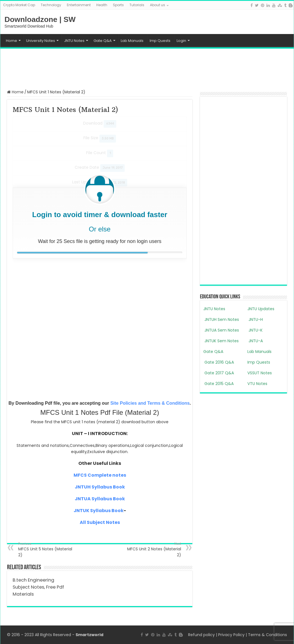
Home (12, 41)
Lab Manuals (132, 41)
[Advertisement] (147, 68)
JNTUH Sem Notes (221, 319)
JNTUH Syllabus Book (100, 487)
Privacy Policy (231, 635)
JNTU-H (255, 319)
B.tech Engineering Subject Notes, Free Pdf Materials (38, 587)
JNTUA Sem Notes (221, 330)
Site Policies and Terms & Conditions (150, 403)
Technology (51, 5)
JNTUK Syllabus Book (99, 511)
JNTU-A (255, 341)
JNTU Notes (74, 41)
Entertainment (79, 5)
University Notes (41, 41)
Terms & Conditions (267, 635)
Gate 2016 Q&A (219, 362)
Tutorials (137, 5)
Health (102, 5)
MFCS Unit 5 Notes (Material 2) (47, 550)
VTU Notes (257, 384)
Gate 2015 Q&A (218, 384)
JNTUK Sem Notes (221, 341)
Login (181, 41)
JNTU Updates (261, 309)
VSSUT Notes (260, 373)
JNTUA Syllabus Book (100, 499)
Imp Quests (160, 41)
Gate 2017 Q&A (219, 373)
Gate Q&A (103, 41)
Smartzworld (89, 635)
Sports (118, 5)
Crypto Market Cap (19, 5)
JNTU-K (255, 330)
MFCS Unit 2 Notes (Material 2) (152, 550)
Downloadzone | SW (40, 19)
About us (158, 5)
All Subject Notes (100, 522)
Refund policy (201, 635)
